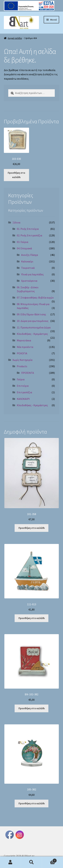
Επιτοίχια (23, 386)
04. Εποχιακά (24, 248)
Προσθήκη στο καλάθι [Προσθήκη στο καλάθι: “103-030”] (16, 175)
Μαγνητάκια (24, 340)
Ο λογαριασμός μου (10, 862)
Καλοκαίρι (27, 261)
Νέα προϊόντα (25, 347)
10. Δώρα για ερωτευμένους (33, 321)
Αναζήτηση (32, 862)
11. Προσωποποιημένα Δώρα (34, 327)
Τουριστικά (28, 268)
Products (22, 366)
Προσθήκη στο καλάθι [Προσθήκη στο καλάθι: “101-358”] (32, 528)
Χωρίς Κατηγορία (22, 360)
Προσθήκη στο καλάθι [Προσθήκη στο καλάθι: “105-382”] (32, 803)
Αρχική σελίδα (15, 38)
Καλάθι (49, 860)
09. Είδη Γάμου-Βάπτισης (31, 314)
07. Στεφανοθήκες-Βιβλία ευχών (35, 298)
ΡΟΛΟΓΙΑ (22, 353)
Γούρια (21, 379)
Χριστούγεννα (29, 281)
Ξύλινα (16, 222)
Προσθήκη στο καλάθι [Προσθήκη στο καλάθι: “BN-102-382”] (32, 708)
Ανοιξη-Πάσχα (30, 255)
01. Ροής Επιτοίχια (28, 229)
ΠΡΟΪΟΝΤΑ (28, 373)
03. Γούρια (23, 242)
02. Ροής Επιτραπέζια (29, 235)
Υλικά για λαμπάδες (32, 274)
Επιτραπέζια (24, 392)
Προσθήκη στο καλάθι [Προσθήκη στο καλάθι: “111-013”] (32, 618)
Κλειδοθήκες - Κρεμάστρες (32, 334)
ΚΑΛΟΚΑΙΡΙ (23, 399)
